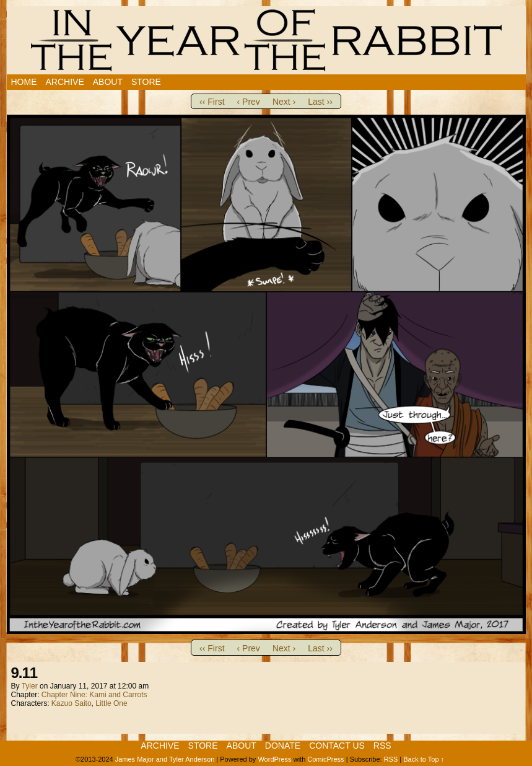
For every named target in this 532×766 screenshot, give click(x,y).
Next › (284, 102)
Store (146, 82)
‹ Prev (249, 102)
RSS (382, 746)
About (108, 82)
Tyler (30, 686)
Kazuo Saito (72, 703)
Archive (65, 82)
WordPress (274, 759)
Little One (111, 703)
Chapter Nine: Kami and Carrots (94, 695)
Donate (283, 746)
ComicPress (325, 759)
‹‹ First (212, 102)
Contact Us (337, 746)
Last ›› (320, 102)
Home (24, 82)
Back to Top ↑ (424, 759)
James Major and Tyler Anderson (165, 759)
